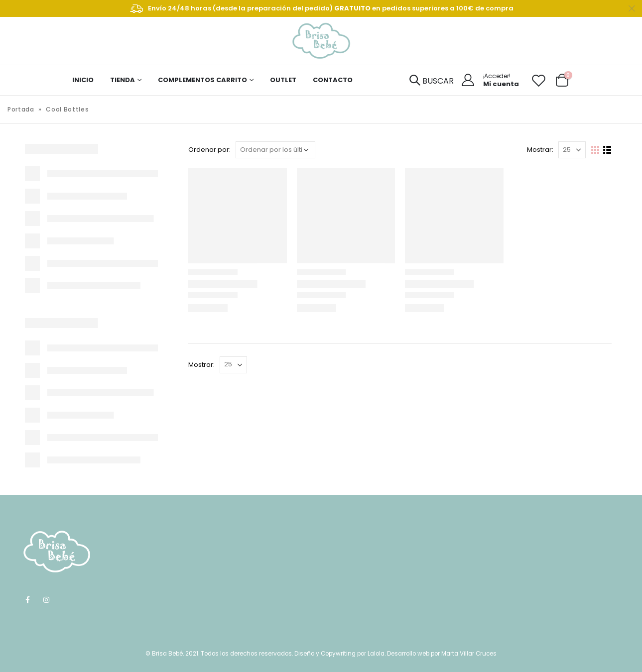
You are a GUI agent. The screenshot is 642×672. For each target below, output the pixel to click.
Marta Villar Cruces (469, 654)
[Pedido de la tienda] (275, 150)
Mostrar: (540, 150)
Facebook (28, 600)
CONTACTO (333, 80)
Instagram (46, 600)
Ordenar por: (209, 150)
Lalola (376, 654)
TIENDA (123, 80)
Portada (21, 109)
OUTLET (283, 80)
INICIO (83, 80)
